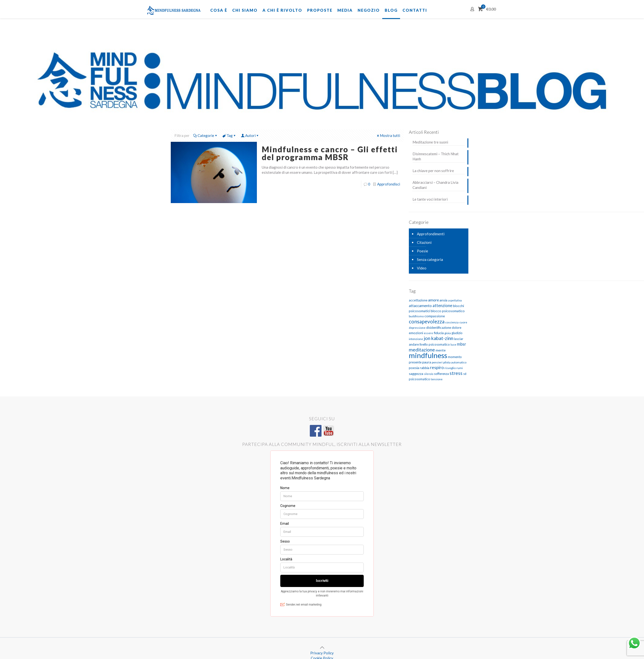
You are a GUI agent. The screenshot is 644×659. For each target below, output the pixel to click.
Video (422, 268)
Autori (250, 135)
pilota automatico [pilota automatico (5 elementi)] (455, 362)
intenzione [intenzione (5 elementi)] (416, 339)
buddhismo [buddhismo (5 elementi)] (416, 316)
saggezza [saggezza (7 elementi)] (416, 374)
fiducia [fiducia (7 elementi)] (439, 333)
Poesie (423, 251)
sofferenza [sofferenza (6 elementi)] (441, 374)
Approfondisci (389, 184)
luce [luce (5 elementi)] (453, 345)
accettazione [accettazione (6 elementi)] (418, 300)
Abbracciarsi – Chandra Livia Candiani (435, 185)
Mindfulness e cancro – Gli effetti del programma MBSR (330, 153)
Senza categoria (430, 259)
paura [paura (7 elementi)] (427, 362)
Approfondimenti (431, 234)
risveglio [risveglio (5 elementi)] (450, 368)
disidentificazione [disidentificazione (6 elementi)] (439, 328)
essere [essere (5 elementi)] (428, 333)
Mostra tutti (388, 135)
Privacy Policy (322, 653)
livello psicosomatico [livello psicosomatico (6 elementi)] (435, 344)
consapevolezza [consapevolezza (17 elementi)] (427, 321)
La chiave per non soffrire (433, 171)
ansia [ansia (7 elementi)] (443, 300)
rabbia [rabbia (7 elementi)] (425, 368)
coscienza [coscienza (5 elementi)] (452, 322)
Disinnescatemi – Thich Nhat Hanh (436, 156)
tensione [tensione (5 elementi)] (437, 379)
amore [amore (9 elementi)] (433, 300)
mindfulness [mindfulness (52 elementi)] (428, 355)
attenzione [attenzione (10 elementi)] (442, 305)
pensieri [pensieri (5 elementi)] (437, 362)
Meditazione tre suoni (430, 142)
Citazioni (424, 242)
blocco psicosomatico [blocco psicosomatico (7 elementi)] (448, 311)
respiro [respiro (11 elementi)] (437, 367)
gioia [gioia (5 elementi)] (448, 333)
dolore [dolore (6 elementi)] (457, 328)
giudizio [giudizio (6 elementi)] (457, 333)
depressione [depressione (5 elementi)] (417, 328)
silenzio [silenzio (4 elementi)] (429, 374)
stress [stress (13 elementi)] (456, 373)
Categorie (206, 135)
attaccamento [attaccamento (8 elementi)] (420, 306)
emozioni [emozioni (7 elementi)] (416, 333)
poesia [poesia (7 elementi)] (414, 368)
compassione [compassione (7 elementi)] (435, 316)
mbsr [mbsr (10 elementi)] (462, 344)
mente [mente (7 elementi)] (441, 350)
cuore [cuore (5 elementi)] (463, 322)
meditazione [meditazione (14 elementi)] (422, 350)
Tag (229, 135)
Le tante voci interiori (430, 199)
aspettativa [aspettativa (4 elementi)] (455, 300)
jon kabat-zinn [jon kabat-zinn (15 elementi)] (438, 338)
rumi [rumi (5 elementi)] (460, 368)
